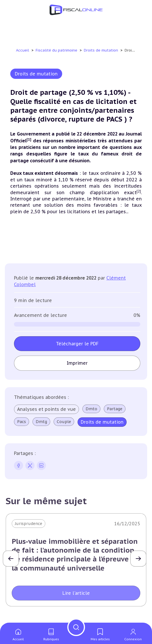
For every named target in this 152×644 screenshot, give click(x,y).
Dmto (91, 409)
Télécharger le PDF (77, 344)
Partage (115, 409)
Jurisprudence (29, 524)
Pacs (22, 422)
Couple (64, 422)
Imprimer (77, 363)
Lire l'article (76, 593)
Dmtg (41, 422)
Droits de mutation (102, 50)
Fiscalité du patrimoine (57, 50)
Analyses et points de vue (46, 409)
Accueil (23, 50)
